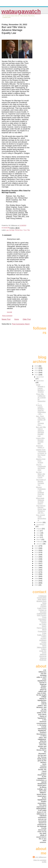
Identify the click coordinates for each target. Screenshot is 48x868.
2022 (36, 375)
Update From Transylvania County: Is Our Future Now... (41, 453)
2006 (36, 578)
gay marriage (10, 230)
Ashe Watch (42, 599)
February (40, 542)
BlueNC (44, 605)
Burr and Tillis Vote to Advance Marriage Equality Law (41, 431)
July (38, 531)
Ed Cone (43, 612)
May (38, 535)
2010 (36, 570)
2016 (36, 557)
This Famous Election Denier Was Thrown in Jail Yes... (41, 509)
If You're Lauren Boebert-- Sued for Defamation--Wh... (41, 409)
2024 (36, 370)
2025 (36, 368)
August (39, 529)
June (38, 533)
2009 (36, 572)
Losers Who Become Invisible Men (40, 441)
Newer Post (6, 319)
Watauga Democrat (43, 655)
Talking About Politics (42, 648)
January (40, 544)
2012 (36, 565)
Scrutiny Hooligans (43, 639)
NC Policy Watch (43, 625)
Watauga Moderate (43, 659)
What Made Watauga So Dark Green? (40, 501)
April (38, 537)
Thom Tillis (27, 230)
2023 (36, 372)
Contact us (42, 610)
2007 (36, 576)
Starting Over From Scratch (41, 461)
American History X (40, 447)
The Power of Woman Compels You (41, 482)
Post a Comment (7, 316)
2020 (36, 548)
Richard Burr (19, 230)
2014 (36, 561)
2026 (36, 366)
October (40, 522)
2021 (36, 546)
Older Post (27, 319)
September (40, 525)
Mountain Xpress (43, 622)
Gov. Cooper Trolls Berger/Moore (41, 518)
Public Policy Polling (42, 636)
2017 (36, 555)
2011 (36, 568)
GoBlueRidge (42, 614)
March (39, 539)
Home (17, 319)
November (40, 381)
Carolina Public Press (42, 607)
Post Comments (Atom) (21, 324)
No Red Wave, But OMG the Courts (41, 475)
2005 (36, 581)
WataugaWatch (21, 11)
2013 (36, 563)
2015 (36, 559)
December (40, 377)
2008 (36, 574)
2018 (36, 552)
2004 (36, 583)
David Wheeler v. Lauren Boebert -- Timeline (41, 388)
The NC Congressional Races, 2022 (41, 467)
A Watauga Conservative (42, 597)
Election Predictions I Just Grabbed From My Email (41, 492)
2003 (36, 585)
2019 (36, 550)
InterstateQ (42, 619)
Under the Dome (43, 652)
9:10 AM (9, 312)
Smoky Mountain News (43, 644)
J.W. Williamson (41, 857)
